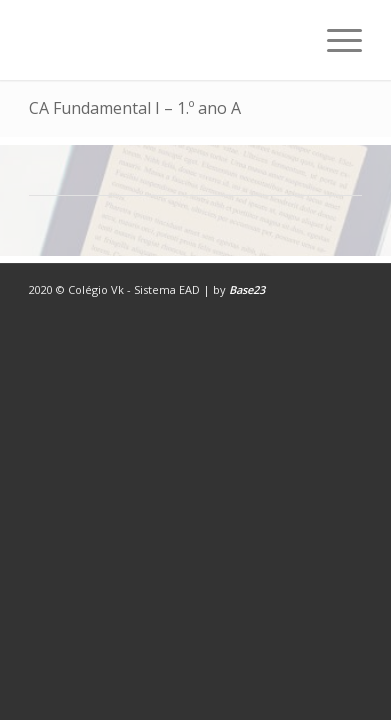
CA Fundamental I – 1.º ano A (135, 108)
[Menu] (334, 40)
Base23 (247, 289)
